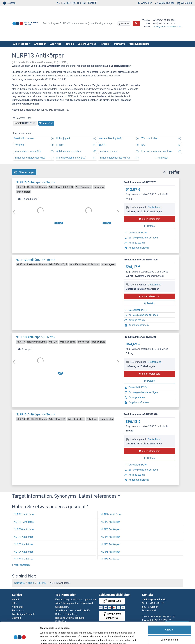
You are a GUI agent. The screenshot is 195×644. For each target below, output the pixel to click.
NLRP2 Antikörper (110, 522)
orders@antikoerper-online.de (167, 27)
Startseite (19, 583)
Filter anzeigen (24, 172)
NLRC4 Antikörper (23, 552)
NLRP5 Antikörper (110, 544)
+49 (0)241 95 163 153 (71, 3)
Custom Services (87, 44)
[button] (21, 565)
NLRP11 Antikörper (24, 522)
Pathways (119, 44)
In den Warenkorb (149, 219)
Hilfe (14, 603)
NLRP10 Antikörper (24, 529)
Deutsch (9, 3)
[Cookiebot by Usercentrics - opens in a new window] (20, 638)
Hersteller (105, 44)
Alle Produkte (21, 44)
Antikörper (40, 44)
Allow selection (169, 622)
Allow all (170, 612)
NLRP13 (42, 583)
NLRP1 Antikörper (23, 537)
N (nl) (31, 583)
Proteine (69, 44)
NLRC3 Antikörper (23, 559)
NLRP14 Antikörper (111, 514)
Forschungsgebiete (139, 44)
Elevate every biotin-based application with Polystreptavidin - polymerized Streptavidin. (76, 603)
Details (149, 226)
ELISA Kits (55, 44)
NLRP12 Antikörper (24, 514)
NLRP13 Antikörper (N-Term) (35, 182)
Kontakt (92, 3)
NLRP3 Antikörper (110, 529)
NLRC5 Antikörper (23, 544)
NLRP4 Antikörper (110, 537)
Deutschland (155, 207)
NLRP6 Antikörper (110, 552)
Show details (160, 638)
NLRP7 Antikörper (110, 559)
